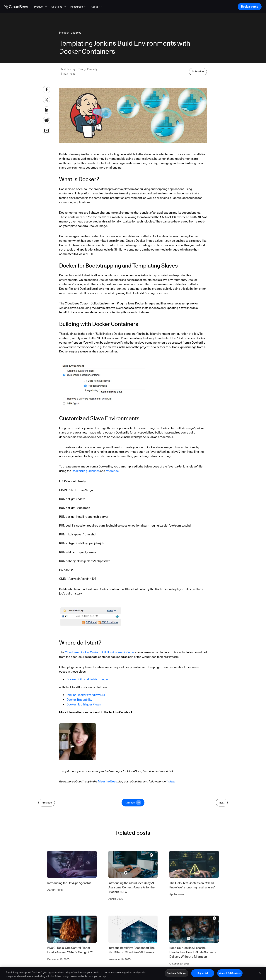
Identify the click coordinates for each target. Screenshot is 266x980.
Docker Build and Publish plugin (87, 679)
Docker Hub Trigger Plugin (84, 704)
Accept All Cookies (230, 974)
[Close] (260, 974)
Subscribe (198, 71)
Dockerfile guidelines (86, 471)
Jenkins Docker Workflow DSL (86, 695)
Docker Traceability (79, 700)
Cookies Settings (177, 974)
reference (112, 471)
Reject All (203, 974)
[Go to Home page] (16, 7)
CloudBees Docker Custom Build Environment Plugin (99, 652)
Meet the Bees (107, 781)
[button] (41, 7)
